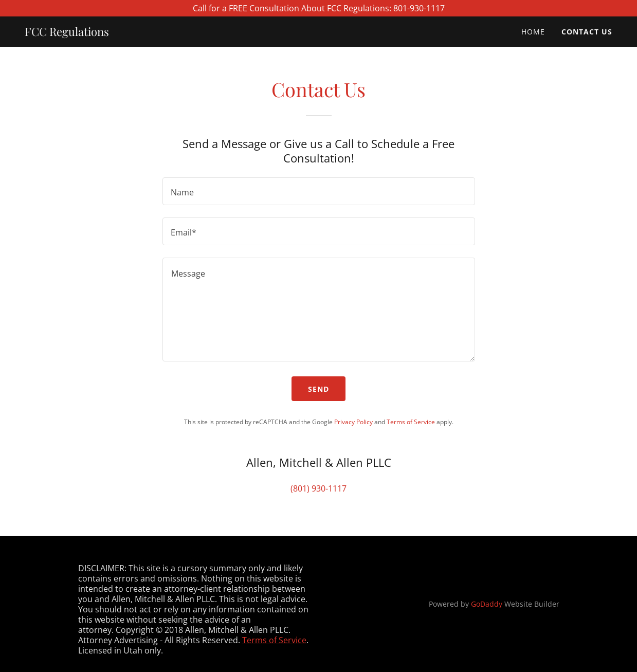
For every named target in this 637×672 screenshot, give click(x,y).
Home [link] (533, 32)
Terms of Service (274, 640)
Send (318, 389)
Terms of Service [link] (411, 422)
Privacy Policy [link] (353, 422)
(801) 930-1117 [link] (318, 488)
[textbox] (319, 191)
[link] (67, 33)
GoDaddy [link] (487, 604)
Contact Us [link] (587, 32)
